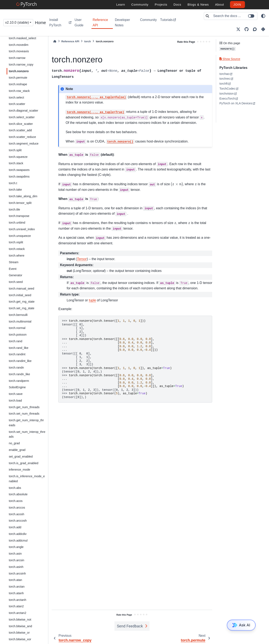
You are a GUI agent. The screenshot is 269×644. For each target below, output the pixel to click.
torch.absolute (18, 494)
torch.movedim (18, 45)
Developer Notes (122, 23)
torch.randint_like (20, 361)
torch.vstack (17, 249)
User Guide (79, 23)
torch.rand (15, 341)
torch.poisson (18, 335)
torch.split (15, 150)
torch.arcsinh (17, 573)
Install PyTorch (55, 23)
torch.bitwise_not (20, 620)
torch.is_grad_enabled (23, 463)
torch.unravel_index (22, 229)
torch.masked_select (22, 38)
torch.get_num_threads (24, 407)
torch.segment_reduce (24, 144)
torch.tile (14, 209)
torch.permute (18, 78)
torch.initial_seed (20, 295)
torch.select (16, 97)
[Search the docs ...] (234, 16)
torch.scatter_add (20, 130)
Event (13, 269)
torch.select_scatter (22, 117)
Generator (15, 275)
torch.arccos (17, 508)
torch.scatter (17, 104)
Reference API (100, 23)
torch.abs (15, 488)
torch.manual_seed (21, 289)
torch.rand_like (18, 348)
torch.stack (16, 163)
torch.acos (16, 501)
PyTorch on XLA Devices (236, 103)
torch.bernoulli (18, 315)
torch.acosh (16, 514)
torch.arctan (17, 587)
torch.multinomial (20, 321)
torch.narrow (17, 58)
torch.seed (16, 282)
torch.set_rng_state (21, 308)
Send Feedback (130, 626)
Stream (13, 262)
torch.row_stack (19, 91)
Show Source (230, 59)
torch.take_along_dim (23, 196)
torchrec (225, 79)
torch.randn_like (19, 374)
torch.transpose (19, 216)
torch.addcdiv (18, 534)
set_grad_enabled (21, 457)
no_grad (14, 443)
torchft (224, 84)
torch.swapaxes (19, 170)
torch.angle (16, 547)
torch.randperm (19, 381)
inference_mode (19, 470)
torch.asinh (16, 567)
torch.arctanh (17, 600)
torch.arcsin (16, 560)
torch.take (15, 190)
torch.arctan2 (17, 613)
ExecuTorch (227, 99)
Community (148, 20)
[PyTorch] (27, 5)
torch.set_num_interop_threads (27, 434)
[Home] (55, 41)
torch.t (13, 183)
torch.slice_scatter (21, 124)
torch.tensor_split (20, 203)
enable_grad (17, 450)
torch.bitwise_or (19, 633)
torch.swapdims (19, 177)
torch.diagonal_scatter (23, 111)
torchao (224, 74)
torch (88, 41)
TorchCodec (227, 89)
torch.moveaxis (19, 51)
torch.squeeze (18, 157)
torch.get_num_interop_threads (26, 423)
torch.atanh (16, 593)
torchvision (227, 94)
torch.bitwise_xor (20, 639)
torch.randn (16, 368)
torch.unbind (17, 223)
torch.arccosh (18, 521)
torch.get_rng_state (22, 302)
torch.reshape (18, 84)
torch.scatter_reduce (22, 137)
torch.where (16, 256)
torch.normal (17, 328)
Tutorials (166, 20)
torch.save (16, 394)
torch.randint (17, 354)
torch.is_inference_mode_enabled (27, 479)
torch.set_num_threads (24, 414)
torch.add (15, 527)
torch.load (15, 401)
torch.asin (15, 554)
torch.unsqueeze (20, 236)
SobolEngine (17, 387)
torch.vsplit (16, 242)
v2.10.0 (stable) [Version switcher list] (17, 23)
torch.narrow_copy (21, 65)
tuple (92, 300)
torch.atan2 (16, 606)
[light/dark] (263, 16)
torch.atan (15, 580)
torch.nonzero (19, 71)
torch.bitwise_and (20, 626)
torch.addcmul (18, 541)
